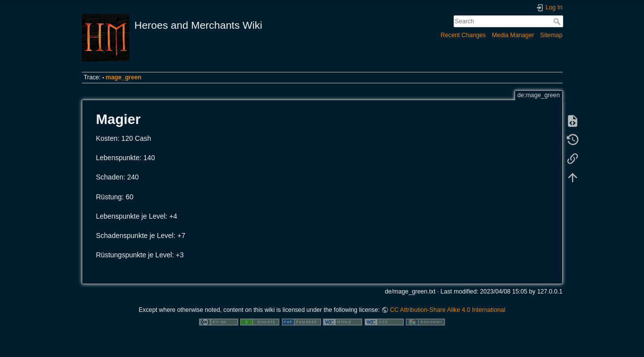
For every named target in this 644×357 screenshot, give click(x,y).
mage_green (123, 77)
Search (558, 21)
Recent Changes (463, 35)
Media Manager (513, 35)
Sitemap (552, 35)
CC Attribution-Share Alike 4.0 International (447, 310)
